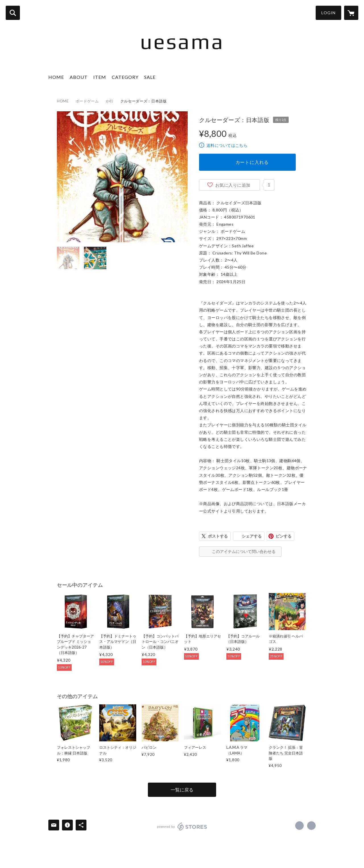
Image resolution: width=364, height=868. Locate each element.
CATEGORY (125, 77)
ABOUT (79, 77)
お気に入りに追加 (233, 185)
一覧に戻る (182, 790)
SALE (150, 77)
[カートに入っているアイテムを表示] (351, 13)
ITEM (100, 77)
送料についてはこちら (227, 145)
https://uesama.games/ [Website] (311, 826)
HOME (56, 77)
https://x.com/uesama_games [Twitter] (299, 826)
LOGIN (328, 13)
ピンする (284, 536)
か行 (110, 101)
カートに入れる (252, 162)
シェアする (252, 536)
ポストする (218, 536)
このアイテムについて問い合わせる (244, 551)
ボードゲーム (87, 101)
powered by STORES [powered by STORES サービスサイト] (182, 826)
